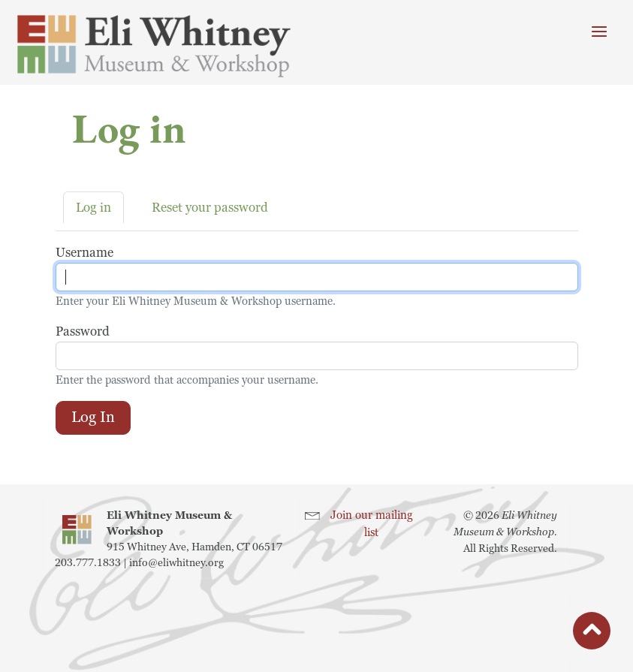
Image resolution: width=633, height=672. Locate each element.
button (592, 634)
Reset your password (210, 208)
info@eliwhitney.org (176, 563)
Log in (93, 208)
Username (84, 253)
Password (83, 331)
